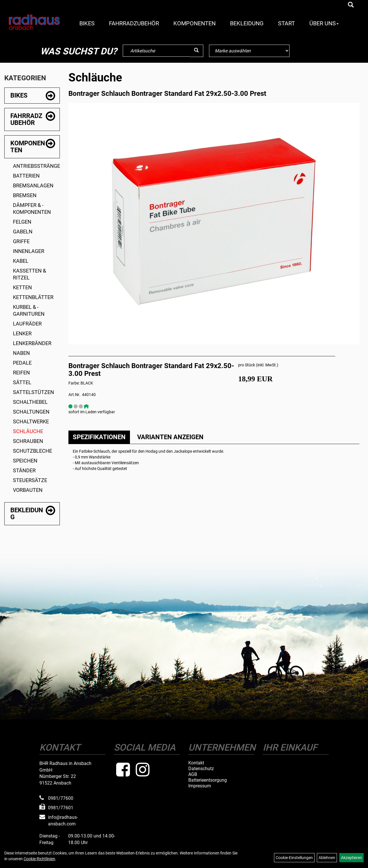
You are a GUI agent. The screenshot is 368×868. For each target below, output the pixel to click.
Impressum (200, 786)
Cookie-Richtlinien (39, 859)
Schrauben (28, 441)
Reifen (21, 373)
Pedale (22, 363)
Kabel (21, 261)
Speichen (25, 461)
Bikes (87, 23)
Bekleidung (247, 23)
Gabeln (23, 232)
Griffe (21, 241)
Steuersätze (30, 480)
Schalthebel (30, 402)
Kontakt (196, 763)
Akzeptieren (351, 858)
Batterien (26, 176)
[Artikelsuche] (351, 5)
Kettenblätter (33, 297)
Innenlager (29, 251)
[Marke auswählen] (249, 51)
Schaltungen (31, 412)
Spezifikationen (99, 437)
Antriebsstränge (36, 166)
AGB (193, 774)
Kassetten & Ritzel (29, 274)
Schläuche (28, 431)
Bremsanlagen (33, 185)
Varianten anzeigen (170, 437)
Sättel (22, 382)
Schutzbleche (32, 451)
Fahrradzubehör (134, 23)
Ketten (22, 287)
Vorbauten (28, 490)
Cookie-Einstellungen (294, 858)
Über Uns (324, 23)
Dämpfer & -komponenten (32, 209)
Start (286, 23)
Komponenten (194, 23)
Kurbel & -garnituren (29, 310)
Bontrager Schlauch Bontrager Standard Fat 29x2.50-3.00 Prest (167, 94)
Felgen (22, 222)
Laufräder (27, 324)
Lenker (22, 333)
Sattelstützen (33, 392)
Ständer (24, 470)
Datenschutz (201, 769)
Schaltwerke (31, 421)
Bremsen (25, 195)
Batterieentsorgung (208, 780)
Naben (21, 353)
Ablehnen (327, 858)
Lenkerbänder (32, 343)
